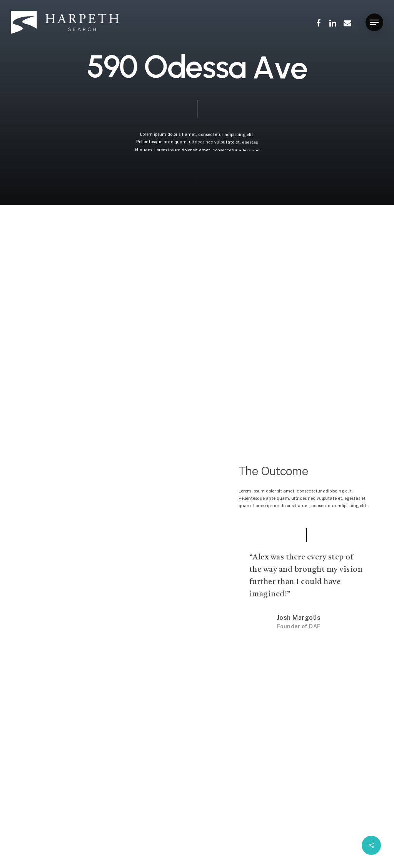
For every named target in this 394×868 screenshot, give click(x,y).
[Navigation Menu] (374, 23)
